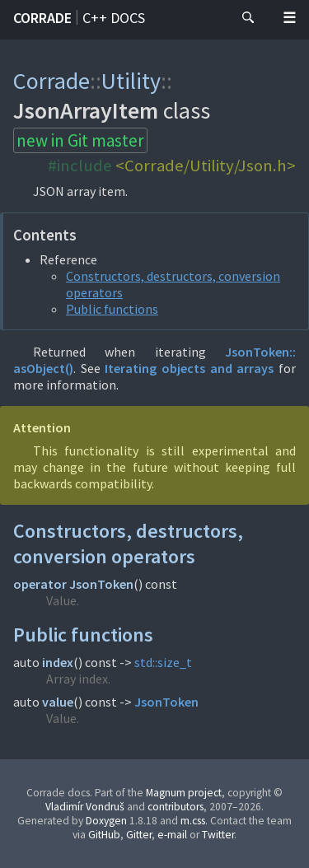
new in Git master (80, 140)
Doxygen (106, 821)
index (58, 662)
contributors (176, 807)
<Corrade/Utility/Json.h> (206, 166)
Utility (131, 81)
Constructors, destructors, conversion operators (128, 544)
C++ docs (114, 18)
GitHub (104, 835)
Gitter (139, 835)
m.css (193, 821)
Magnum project (184, 793)
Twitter (218, 835)
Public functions (112, 309)
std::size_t (163, 662)
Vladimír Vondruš (85, 807)
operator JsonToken (73, 584)
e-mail (172, 835)
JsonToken (166, 702)
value (58, 702)
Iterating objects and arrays (189, 368)
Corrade (42, 18)
